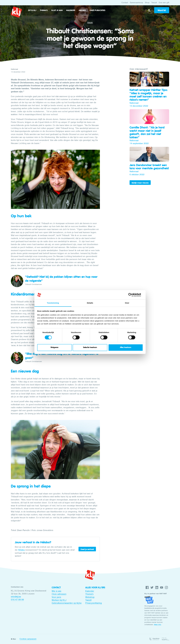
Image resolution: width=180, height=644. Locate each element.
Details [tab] (90, 303)
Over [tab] (127, 303)
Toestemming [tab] (53, 303)
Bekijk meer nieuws (140, 183)
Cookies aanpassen (28, 639)
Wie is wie (56, 591)
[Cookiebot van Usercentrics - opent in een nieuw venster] (132, 295)
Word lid (162, 10)
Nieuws (82, 10)
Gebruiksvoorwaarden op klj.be (67, 603)
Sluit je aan (57, 10)
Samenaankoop (136, 3)
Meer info (158, 625)
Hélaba (22, 550)
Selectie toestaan (90, 348)
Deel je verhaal (87, 549)
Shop (147, 3)
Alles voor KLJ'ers (95, 587)
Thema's (44, 10)
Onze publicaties (97, 10)
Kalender (71, 10)
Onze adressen (59, 594)
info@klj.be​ (16, 597)
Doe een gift (164, 3)
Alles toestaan (126, 348)
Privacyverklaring (94, 603)
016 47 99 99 (17, 600)
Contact (125, 3)
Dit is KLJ (32, 10)
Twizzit (154, 3)
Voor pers (56, 597)
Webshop (90, 597)
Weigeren (54, 348)
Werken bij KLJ (59, 600)
